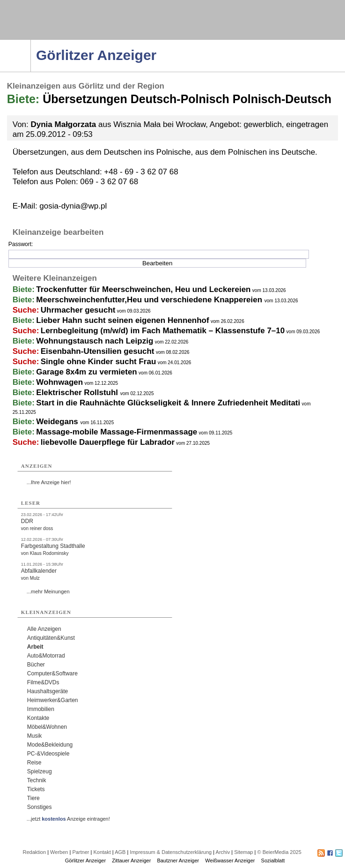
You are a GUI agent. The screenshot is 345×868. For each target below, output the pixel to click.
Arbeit (35, 647)
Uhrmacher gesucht (78, 310)
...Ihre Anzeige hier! (49, 482)
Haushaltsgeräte (48, 691)
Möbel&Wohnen (47, 727)
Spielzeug (40, 771)
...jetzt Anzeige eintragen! (68, 819)
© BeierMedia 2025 (279, 852)
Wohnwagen (59, 382)
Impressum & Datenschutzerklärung (171, 852)
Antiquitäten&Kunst (51, 638)
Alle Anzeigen (44, 629)
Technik (37, 780)
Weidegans (58, 422)
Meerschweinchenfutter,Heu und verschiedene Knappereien (150, 300)
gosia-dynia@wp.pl (73, 206)
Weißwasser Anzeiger (230, 861)
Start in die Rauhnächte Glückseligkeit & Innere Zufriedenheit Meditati (168, 403)
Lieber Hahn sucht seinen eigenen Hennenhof (122, 320)
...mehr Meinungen (48, 591)
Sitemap (243, 852)
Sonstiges (40, 807)
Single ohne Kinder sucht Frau (99, 362)
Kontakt (102, 852)
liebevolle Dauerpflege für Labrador (108, 442)
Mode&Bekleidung (50, 745)
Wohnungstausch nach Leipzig (95, 341)
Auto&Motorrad (46, 656)
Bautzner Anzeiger (178, 861)
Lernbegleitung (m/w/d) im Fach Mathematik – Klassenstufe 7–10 (163, 331)
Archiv (223, 852)
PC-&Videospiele (48, 754)
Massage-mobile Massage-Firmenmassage (117, 432)
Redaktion (35, 852)
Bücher (36, 665)
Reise (34, 763)
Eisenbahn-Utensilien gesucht (98, 351)
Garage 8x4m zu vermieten (86, 372)
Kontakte (38, 718)
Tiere (33, 798)
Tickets (36, 789)
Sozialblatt (273, 861)
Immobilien (41, 709)
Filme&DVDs (43, 682)
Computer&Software (52, 673)
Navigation (31, 43)
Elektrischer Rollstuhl (78, 393)
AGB (120, 852)
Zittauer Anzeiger (131, 861)
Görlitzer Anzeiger (85, 861)
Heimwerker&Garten (53, 700)
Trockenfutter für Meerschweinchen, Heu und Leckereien (143, 289)
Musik (34, 736)
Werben (59, 852)
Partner (81, 852)
